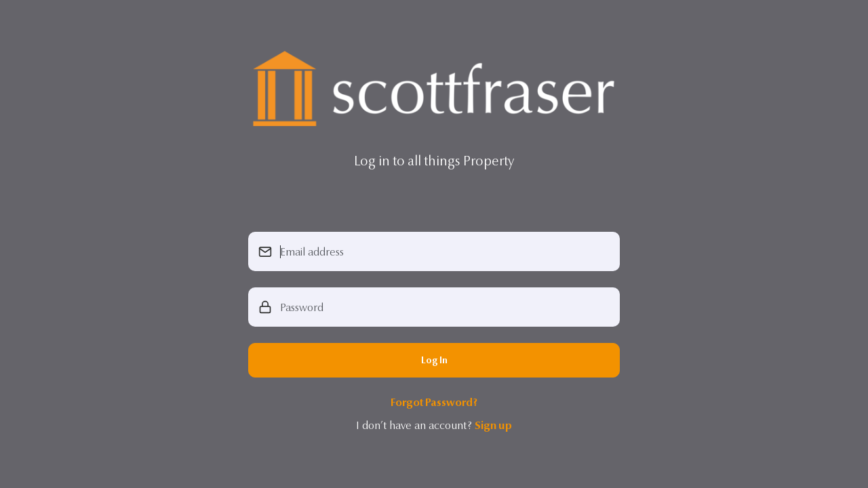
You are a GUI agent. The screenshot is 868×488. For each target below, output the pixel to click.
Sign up (493, 425)
